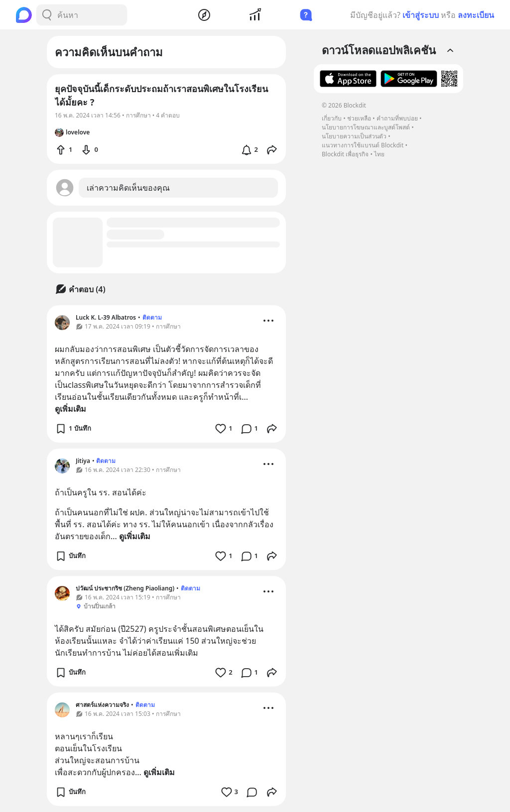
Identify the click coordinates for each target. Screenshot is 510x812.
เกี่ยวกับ (332, 118)
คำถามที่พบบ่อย (397, 118)
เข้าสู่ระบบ (421, 15)
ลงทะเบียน (476, 15)
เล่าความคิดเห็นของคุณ (128, 188)
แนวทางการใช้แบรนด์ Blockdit (363, 145)
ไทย (379, 154)
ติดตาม (152, 317)
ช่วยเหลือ (359, 118)
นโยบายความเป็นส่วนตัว (354, 136)
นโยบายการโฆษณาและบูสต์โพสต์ (366, 127)
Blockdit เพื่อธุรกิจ (345, 154)
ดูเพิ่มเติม (70, 409)
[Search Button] (47, 15)
